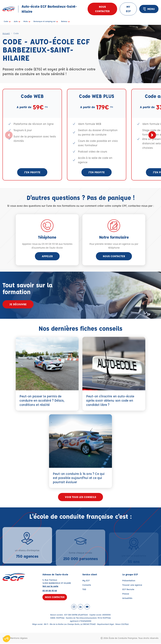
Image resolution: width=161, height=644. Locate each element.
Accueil (6, 33)
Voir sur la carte (50, 587)
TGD (84, 590)
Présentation (129, 581)
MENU (149, 9)
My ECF (86, 581)
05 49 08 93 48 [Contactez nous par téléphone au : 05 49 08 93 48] (50, 591)
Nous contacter (102, 9)
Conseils (87, 585)
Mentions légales (19, 639)
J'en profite (32, 172)
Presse (126, 594)
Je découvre (18, 304)
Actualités (127, 599)
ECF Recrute (128, 590)
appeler (47, 256)
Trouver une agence (132, 585)
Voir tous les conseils (80, 498)
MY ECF (128, 9)
